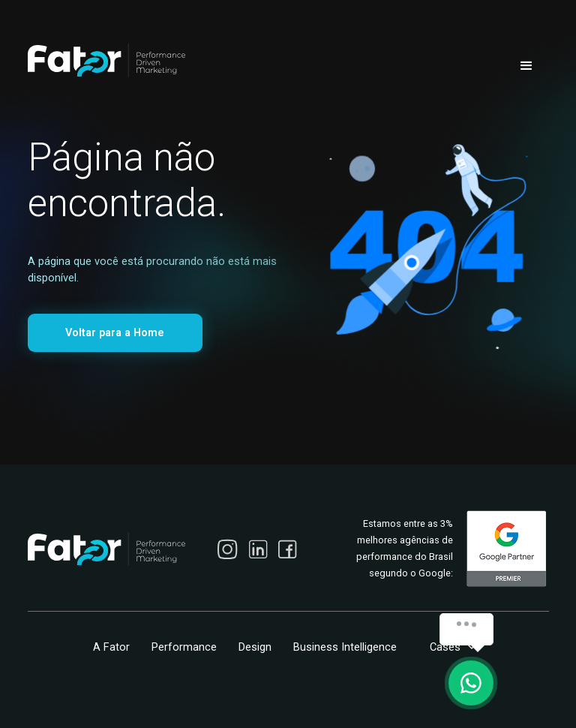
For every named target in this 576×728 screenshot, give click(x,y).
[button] (526, 66)
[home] (106, 60)
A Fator (111, 647)
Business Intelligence (345, 647)
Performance (184, 647)
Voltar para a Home (115, 332)
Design (255, 647)
